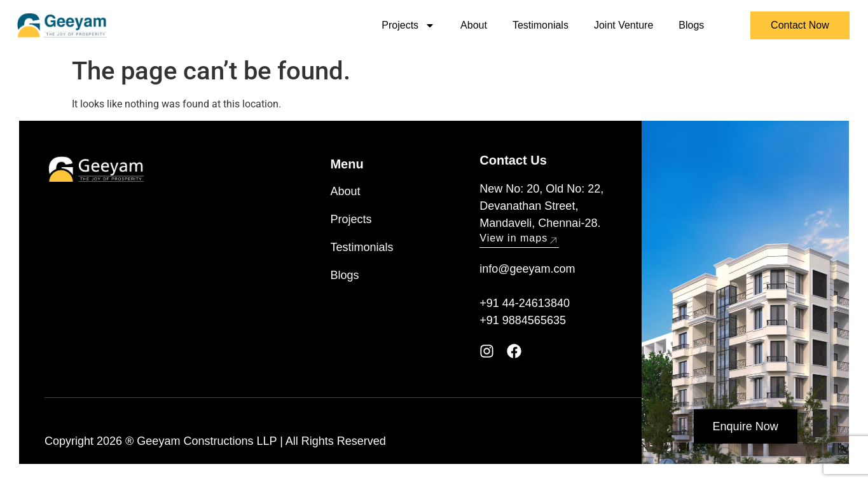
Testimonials (541, 25)
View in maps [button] (519, 238)
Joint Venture (623, 25)
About (474, 25)
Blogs (691, 25)
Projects (408, 25)
